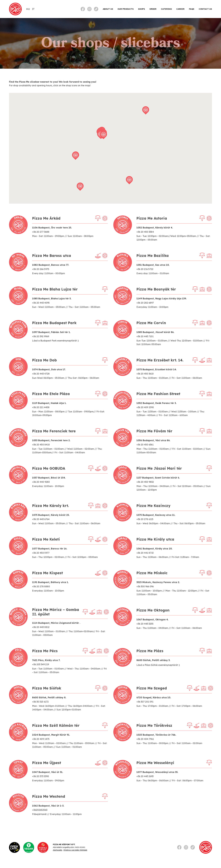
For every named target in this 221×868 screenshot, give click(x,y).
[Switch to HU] (28, 9)
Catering (166, 9)
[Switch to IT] (33, 9)
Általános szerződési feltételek (75, 850)
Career (180, 9)
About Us (108, 9)
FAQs (192, 9)
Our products (126, 9)
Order (153, 9)
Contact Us (205, 9)
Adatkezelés (58, 850)
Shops (142, 9)
